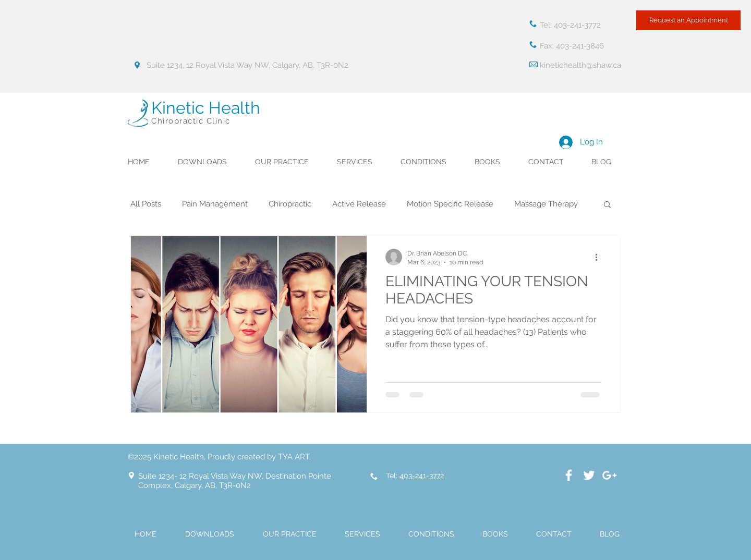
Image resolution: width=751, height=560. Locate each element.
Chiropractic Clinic (191, 121)
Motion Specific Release (450, 204)
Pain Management (215, 204)
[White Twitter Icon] (589, 475)
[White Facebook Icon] (569, 475)
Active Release (359, 204)
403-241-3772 (422, 476)
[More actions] (600, 257)
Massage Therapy (546, 204)
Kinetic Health (206, 108)
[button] (607, 205)
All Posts (146, 204)
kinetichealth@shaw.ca (580, 65)
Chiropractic (290, 204)
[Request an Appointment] (688, 20)
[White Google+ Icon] (609, 475)
